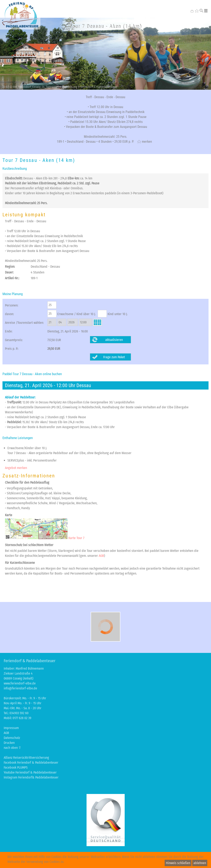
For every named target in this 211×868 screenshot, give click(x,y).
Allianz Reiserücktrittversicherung (26, 758)
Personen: (12, 305)
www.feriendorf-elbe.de (20, 683)
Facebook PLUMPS (16, 767)
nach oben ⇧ (12, 748)
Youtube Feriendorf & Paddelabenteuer (30, 772)
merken (147, 141)
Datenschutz (12, 738)
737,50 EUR (54, 340)
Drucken (9, 743)
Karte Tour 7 (45, 538)
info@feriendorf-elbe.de (20, 688)
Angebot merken (16, 468)
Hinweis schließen (178, 863)
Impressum (11, 728)
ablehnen (200, 863)
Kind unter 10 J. (118, 314)
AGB (101, 556)
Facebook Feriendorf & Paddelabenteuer (31, 763)
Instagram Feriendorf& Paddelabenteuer (31, 777)
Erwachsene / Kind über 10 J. (76, 314)
